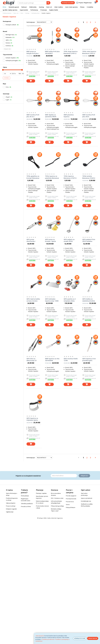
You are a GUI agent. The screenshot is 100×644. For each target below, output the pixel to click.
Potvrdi (7, 78)
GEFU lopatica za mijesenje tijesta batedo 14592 (32, 419)
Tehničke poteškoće (27, 504)
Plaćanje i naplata (41, 493)
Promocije (44, 10)
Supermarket (24, 10)
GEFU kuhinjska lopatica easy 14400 (52, 300)
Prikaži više (7, 49)
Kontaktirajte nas (86, 501)
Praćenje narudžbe (68, 3)
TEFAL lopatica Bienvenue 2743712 (70, 177)
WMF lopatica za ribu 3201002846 (52, 360)
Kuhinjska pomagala (12, 60)
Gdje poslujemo (11, 503)
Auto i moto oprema (71, 7)
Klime (4, 7)
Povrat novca (70, 502)
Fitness (82, 7)
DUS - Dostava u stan (57, 498)
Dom (22, 13)
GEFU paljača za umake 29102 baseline (69, 240)
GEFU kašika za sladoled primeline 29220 (89, 300)
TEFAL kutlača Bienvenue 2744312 (89, 177)
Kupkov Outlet (54, 10)
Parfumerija (34, 10)
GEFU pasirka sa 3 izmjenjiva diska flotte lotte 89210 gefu (70, 300)
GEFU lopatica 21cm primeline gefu (89, 360)
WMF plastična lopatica (69, 116)
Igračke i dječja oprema (10, 10)
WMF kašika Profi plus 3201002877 (52, 52)
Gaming (41, 7)
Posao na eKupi (11, 506)
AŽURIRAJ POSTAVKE (80, 638)
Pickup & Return (71, 507)
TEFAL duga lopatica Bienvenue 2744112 (71, 52)
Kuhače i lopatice (11, 58)
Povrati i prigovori (71, 496)
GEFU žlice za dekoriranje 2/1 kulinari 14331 (32, 360)
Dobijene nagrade (11, 509)
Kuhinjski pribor (36, 13)
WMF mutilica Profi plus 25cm (89, 116)
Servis (68, 505)
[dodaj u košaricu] (31, 81)
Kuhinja (27, 13)
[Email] (64, 476)
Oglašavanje (10, 512)
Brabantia (9, 37)
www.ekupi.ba (40, 636)
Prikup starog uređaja (57, 506)
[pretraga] (48, 3)
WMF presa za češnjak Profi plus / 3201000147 (33, 52)
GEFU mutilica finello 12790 (71, 360)
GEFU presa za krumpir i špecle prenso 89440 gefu (51, 240)
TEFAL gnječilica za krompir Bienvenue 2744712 (33, 177)
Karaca (8, 43)
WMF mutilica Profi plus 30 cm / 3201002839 (33, 116)
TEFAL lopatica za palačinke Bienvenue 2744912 (52, 177)
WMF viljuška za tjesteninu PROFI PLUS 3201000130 (51, 116)
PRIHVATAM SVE (93, 638)
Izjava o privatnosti (87, 498)
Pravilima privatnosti (48, 639)
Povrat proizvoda (71, 499)
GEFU (7, 40)
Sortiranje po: (31, 22)
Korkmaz (8, 46)
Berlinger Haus (10, 35)
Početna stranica (7, 13)
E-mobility (90, 7)
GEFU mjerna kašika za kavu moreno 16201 (33, 300)
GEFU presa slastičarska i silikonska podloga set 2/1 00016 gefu (33, 240)
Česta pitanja (25, 496)
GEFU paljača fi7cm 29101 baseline (89, 240)
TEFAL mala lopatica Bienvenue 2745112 (89, 52)
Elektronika (33, 7)
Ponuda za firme (26, 506)
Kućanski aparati (14, 7)
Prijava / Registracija (84, 3)
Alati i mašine (59, 7)
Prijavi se (84, 476)
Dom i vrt (49, 7)
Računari (24, 7)
